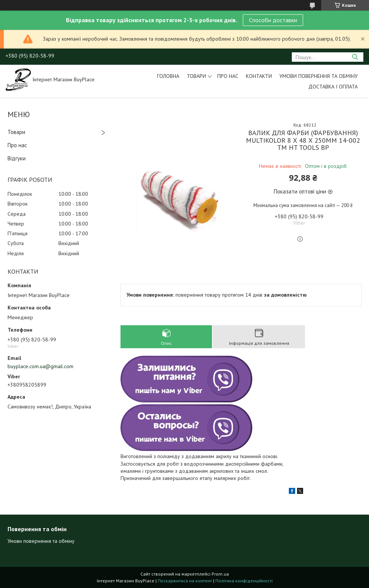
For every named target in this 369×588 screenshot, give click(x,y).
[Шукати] (355, 57)
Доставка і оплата (333, 87)
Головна (168, 76)
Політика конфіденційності (244, 581)
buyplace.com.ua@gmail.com (40, 366)
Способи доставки (273, 20)
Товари (196, 76)
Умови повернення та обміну (319, 76)
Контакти (259, 76)
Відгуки (17, 158)
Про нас (228, 76)
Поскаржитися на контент (185, 581)
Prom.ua (220, 574)
